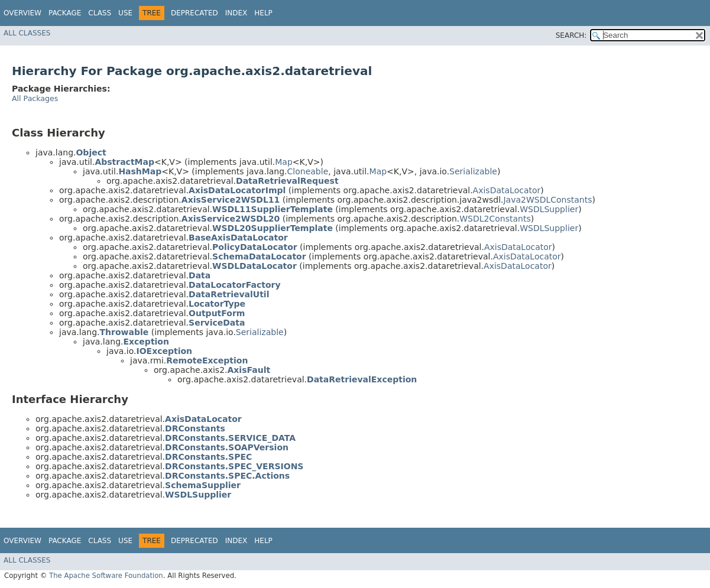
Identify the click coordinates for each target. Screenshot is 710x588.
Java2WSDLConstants (547, 200)
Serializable (473, 171)
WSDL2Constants (495, 219)
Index (236, 13)
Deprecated (194, 13)
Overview (22, 13)
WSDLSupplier (549, 209)
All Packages (35, 98)
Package (65, 13)
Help (263, 13)
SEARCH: (571, 35)
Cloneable (308, 171)
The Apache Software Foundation (106, 576)
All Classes (27, 33)
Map (284, 162)
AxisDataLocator (507, 190)
